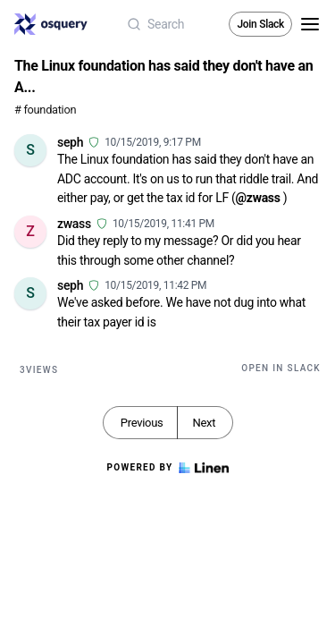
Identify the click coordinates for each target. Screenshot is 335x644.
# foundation (45, 110)
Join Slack (260, 24)
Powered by (167, 468)
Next (204, 423)
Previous (142, 423)
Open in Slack (281, 368)
